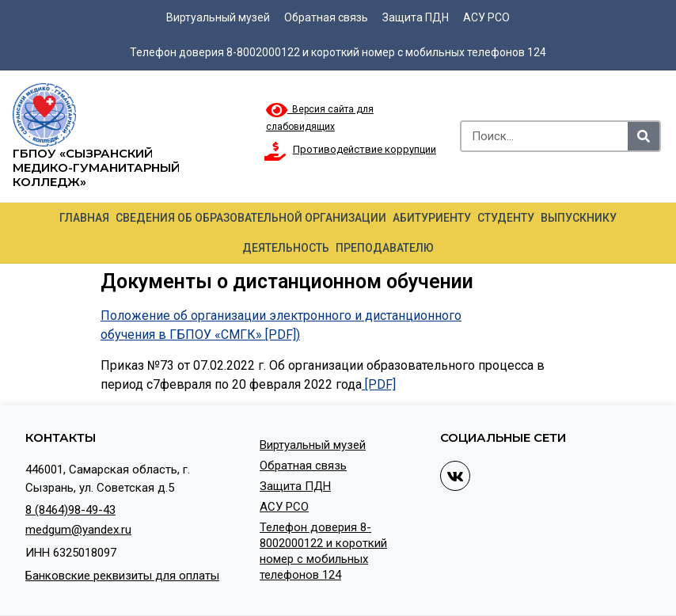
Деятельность (286, 248)
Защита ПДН (416, 17)
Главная (84, 218)
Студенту (506, 218)
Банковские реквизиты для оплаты (122, 576)
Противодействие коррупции (365, 149)
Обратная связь (326, 17)
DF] (386, 384)
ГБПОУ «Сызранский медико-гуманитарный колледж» (96, 167)
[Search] (644, 136)
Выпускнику (579, 218)
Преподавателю (385, 248)
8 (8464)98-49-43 (70, 510)
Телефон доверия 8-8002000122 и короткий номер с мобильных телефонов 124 (338, 52)
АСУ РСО (486, 17)
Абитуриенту (432, 218)
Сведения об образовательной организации (251, 218)
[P (369, 384)
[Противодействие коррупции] (275, 151)
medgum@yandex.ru (78, 530)
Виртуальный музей (218, 17)
